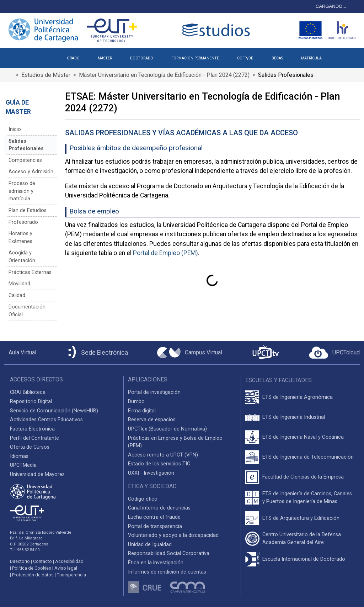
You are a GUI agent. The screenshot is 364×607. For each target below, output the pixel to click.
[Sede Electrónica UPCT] (97, 353)
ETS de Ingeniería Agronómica (298, 397)
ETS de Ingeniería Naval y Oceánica (303, 437)
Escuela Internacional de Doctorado (304, 559)
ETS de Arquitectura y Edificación (301, 518)
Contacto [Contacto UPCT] (42, 561)
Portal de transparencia (155, 526)
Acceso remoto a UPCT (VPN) (163, 455)
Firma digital (142, 411)
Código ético (143, 499)
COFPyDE (245, 58)
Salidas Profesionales (26, 145)
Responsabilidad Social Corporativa (169, 553)
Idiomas (19, 456)
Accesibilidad (69, 561)
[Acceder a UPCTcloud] (334, 353)
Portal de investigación (154, 392)
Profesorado (23, 222)
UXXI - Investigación (151, 473)
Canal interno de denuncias (159, 508)
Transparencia (71, 575)
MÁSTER (105, 58)
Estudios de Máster (46, 75)
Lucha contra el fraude (154, 517)
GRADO (73, 58)
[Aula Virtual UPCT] (20, 353)
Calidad (17, 295)
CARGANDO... (331, 6)
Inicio (15, 129)
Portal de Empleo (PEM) (165, 253)
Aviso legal (66, 568)
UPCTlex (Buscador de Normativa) (167, 429)
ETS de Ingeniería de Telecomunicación (308, 457)
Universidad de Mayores (37, 474)
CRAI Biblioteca (28, 392)
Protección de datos (33, 575)
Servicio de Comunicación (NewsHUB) (54, 411)
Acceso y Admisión (31, 172)
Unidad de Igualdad (150, 545)
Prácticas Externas (30, 272)
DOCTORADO (142, 58)
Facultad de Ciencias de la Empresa (303, 477)
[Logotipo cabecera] (218, 30)
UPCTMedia (23, 465)
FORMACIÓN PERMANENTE (195, 58)
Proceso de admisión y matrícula (22, 191)
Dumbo (136, 402)
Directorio (20, 561)
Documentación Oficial (27, 311)
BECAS (277, 58)
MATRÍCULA (311, 58)
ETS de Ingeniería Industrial (294, 417)
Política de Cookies (32, 568)
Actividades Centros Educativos (46, 420)
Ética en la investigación (156, 563)
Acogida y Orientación (22, 257)
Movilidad (19, 284)
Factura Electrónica (32, 429)
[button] (340, 56)
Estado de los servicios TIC (159, 464)
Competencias (25, 160)
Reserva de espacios (152, 420)
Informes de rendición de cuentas (167, 572)
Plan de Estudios (28, 210)
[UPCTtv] (266, 353)
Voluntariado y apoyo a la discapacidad (173, 535)
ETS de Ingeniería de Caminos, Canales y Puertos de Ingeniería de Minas (307, 498)
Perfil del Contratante (34, 438)
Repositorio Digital (31, 402)
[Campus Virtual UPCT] (190, 353)
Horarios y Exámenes (20, 237)
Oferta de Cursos (30, 447)
